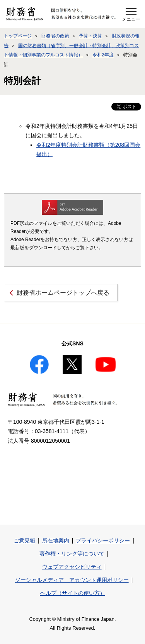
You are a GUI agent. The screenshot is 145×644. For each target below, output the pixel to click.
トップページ (18, 36)
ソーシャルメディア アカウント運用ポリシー (72, 580)
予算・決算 (90, 36)
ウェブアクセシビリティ (72, 567)
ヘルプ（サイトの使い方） (73, 593)
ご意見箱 (24, 540)
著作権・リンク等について (72, 554)
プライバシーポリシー (103, 540)
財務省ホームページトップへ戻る (63, 293)
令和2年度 (103, 55)
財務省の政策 (55, 36)
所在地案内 (56, 540)
